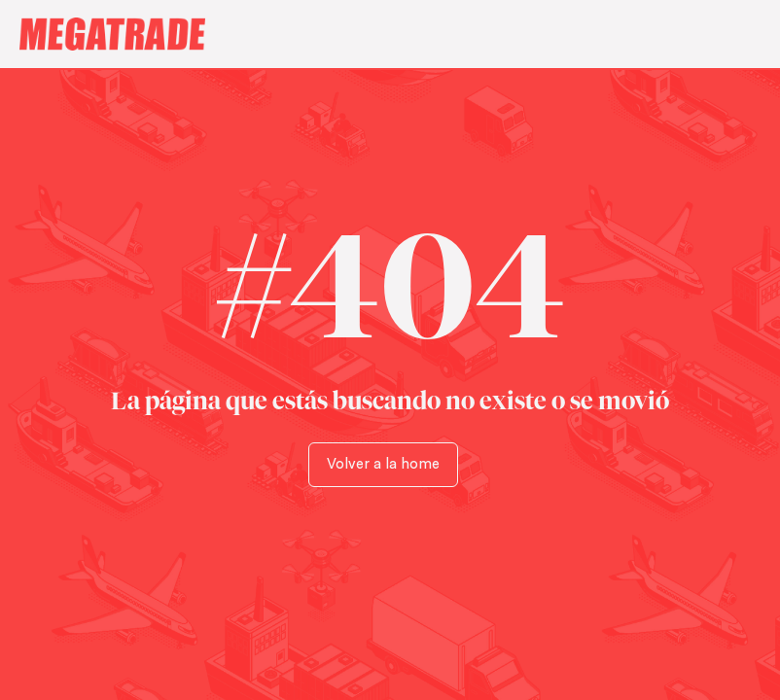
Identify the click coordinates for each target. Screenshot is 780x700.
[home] (372, 34)
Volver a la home (383, 464)
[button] (742, 34)
